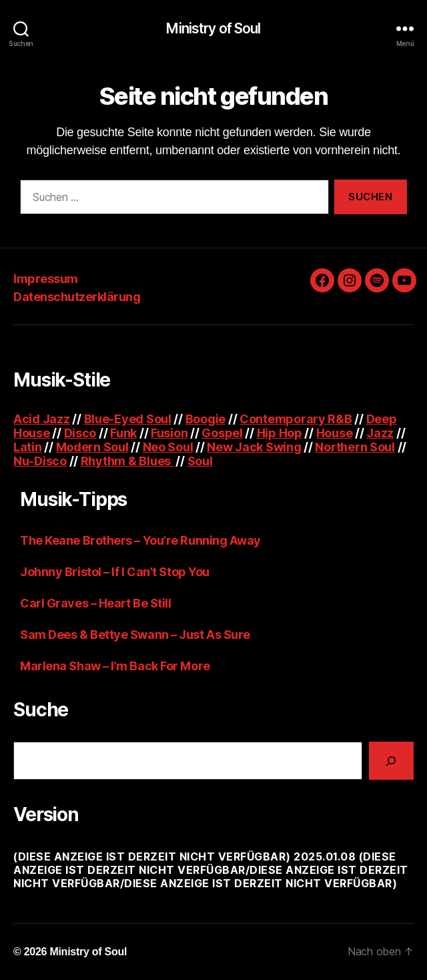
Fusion (169, 433)
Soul (200, 461)
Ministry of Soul (213, 28)
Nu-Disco (40, 461)
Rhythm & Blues (127, 461)
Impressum (46, 279)
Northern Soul (355, 447)
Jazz (380, 433)
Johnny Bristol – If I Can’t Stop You (115, 572)
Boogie (205, 419)
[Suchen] (391, 761)
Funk (123, 433)
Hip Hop (280, 433)
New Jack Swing (254, 447)
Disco (80, 433)
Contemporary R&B (296, 419)
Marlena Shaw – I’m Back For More (115, 666)
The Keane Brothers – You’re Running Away (140, 540)
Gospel (222, 433)
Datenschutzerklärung (77, 297)
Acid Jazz (42, 419)
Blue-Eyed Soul (128, 419)
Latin (28, 447)
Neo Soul (168, 447)
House (335, 433)
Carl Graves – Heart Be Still (95, 603)
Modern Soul (92, 447)
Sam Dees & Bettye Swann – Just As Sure (135, 635)
